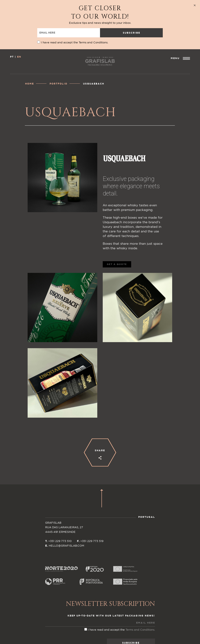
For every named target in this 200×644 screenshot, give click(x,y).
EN (19, 37)
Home (29, 64)
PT (12, 37)
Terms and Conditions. (140, 611)
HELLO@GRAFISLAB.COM (66, 526)
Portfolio (58, 64)
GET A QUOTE (117, 245)
